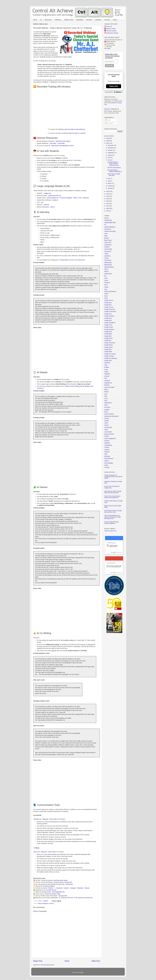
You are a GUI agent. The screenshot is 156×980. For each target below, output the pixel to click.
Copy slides (61, 143)
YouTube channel (51, 890)
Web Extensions (109, 459)
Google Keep (108, 332)
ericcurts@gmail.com (58, 892)
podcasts (107, 410)
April (109, 181)
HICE (106, 365)
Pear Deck (107, 407)
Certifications (108, 245)
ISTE (106, 378)
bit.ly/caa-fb (68, 882)
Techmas (107, 441)
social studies (108, 432)
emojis (106, 280)
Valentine (107, 452)
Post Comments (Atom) (47, 965)
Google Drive (108, 318)
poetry (106, 412)
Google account (109, 300)
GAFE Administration (110, 292)
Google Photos (108, 338)
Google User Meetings (111, 358)
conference (107, 256)
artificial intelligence (43, 904)
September (111, 153)
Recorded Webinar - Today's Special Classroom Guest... (114, 164)
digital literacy (108, 265)
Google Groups (109, 327)
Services (89, 20)
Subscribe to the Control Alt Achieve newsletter (112, 56)
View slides (53, 143)
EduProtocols (108, 274)
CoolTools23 (108, 260)
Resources (48, 20)
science (107, 425)
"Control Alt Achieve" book (52, 894)
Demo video (53, 819)
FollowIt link (69, 884)
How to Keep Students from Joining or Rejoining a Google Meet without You (113, 517)
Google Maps (108, 334)
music (106, 398)
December (111, 145)
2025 (108, 141)
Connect (107, 20)
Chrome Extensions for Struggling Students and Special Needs (113, 477)
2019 (108, 201)
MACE (106, 389)
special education (109, 434)
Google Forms (108, 325)
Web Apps (107, 456)
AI (41, 20)
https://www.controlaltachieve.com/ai (62, 146)
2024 (108, 143)
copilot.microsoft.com (55, 196)
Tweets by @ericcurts (110, 531)
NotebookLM (108, 403)
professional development (112, 416)
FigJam (106, 287)
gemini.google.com (53, 198)
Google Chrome (109, 307)
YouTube (107, 467)
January (110, 188)
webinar (51, 904)
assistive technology (110, 231)
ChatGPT (107, 247)
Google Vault (108, 361)
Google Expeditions (110, 323)
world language (109, 463)
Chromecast (108, 251)
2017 (108, 206)
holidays (107, 367)
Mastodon (80, 888)
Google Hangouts (109, 329)
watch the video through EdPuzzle (75, 129)
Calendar (98, 20)
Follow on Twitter (111, 29)
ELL (105, 276)
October (110, 150)
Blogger (81, 973)
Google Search (109, 345)
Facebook (59, 888)
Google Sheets (108, 347)
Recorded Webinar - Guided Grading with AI (115, 171)
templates (107, 443)
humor (106, 370)
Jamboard (107, 381)
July (109, 158)
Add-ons (107, 218)
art (105, 225)
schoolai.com (37, 819)
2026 (108, 138)
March (110, 183)
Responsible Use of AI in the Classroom (72, 260)
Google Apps (108, 303)
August (110, 155)
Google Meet (108, 336)
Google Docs (108, 314)
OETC (106, 405)
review (106, 423)
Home (35, 20)
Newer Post (38, 961)
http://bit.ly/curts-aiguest (63, 141)
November (111, 148)
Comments (109, 123)
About (115, 20)
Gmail (106, 298)
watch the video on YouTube (77, 133)
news (106, 401)
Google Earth (108, 320)
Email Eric (109, 27)
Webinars (58, 20)
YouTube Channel (111, 31)
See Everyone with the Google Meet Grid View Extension (113, 492)
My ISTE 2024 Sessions (114, 168)
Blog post (86, 198)
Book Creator (108, 240)
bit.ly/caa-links (63, 896)
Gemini (106, 294)
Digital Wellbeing (109, 267)
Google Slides (108, 352)
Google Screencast (110, 343)
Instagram (73, 888)
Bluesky (87, 888)
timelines (107, 450)
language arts (108, 383)
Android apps (108, 220)
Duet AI (106, 269)
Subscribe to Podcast (112, 33)
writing (106, 465)
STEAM (107, 436)
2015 (108, 211)
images (106, 372)
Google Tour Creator (110, 354)
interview (107, 376)
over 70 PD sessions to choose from (82, 898)
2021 (108, 196)
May (109, 179)
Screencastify (108, 427)
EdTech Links (69, 20)
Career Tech (108, 242)
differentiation (108, 263)
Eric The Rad (108, 111)
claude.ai (55, 200)
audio (106, 234)
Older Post (96, 961)
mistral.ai (46, 205)
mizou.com (37, 852)
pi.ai (42, 202)
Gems (106, 296)
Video (75, 198)
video (106, 454)
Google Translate (109, 356)
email (106, 278)
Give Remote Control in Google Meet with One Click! (113, 511)
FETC (106, 285)
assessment (108, 229)
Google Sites (108, 349)
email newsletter (50, 886)
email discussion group (61, 880)
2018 (108, 204)
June (109, 160)
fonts (106, 289)
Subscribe (114, 86)
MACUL (107, 392)
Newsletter (80, 20)
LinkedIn (66, 888)
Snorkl (106, 430)
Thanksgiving (108, 445)
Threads (50, 888)
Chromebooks (108, 249)
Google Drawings (109, 316)
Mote (106, 396)
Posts (108, 120)
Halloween (107, 363)
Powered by (114, 92)
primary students (109, 414)
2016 (108, 208)
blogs (106, 236)
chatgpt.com (47, 193)
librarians (107, 385)
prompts (107, 418)
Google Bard (108, 305)
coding (106, 254)
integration (107, 374)
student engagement (110, 439)
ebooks (106, 271)
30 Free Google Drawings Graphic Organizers (112, 523)
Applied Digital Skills (110, 222)
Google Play (108, 340)
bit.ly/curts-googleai (66, 198)
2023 (108, 191)
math (106, 394)
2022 (108, 194)
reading (106, 421)
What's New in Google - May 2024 (114, 175)
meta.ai (52, 207)
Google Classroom (110, 309)
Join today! (107, 49)
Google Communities (110, 312)
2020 (108, 199)
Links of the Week (109, 387)
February (111, 186)
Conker (106, 258)
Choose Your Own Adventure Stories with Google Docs (112, 497)
